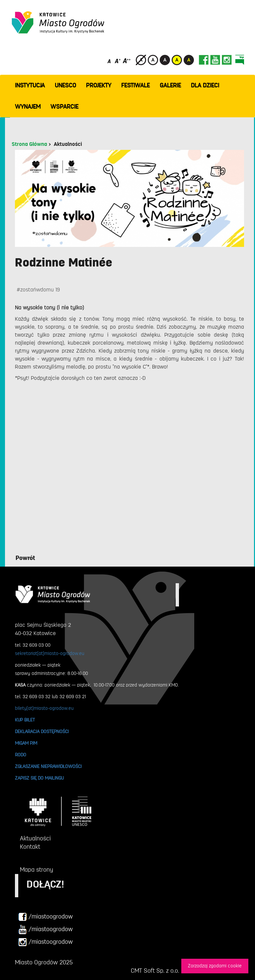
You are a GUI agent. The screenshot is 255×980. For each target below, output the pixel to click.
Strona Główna (29, 144)
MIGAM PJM (26, 743)
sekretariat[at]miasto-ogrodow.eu (50, 653)
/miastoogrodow (45, 917)
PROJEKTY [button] (99, 85)
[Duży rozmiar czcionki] (127, 61)
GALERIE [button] (170, 85)
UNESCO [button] (65, 85)
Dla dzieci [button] (205, 85)
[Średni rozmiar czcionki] (118, 61)
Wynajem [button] (28, 107)
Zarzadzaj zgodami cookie (215, 966)
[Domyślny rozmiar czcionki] (110, 61)
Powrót (25, 558)
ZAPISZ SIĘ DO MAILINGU (39, 778)
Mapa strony (37, 870)
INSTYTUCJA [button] (30, 85)
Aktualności (68, 144)
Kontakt (30, 847)
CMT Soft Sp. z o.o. (155, 971)
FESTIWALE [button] (135, 85)
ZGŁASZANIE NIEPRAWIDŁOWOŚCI (48, 766)
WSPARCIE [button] (64, 107)
